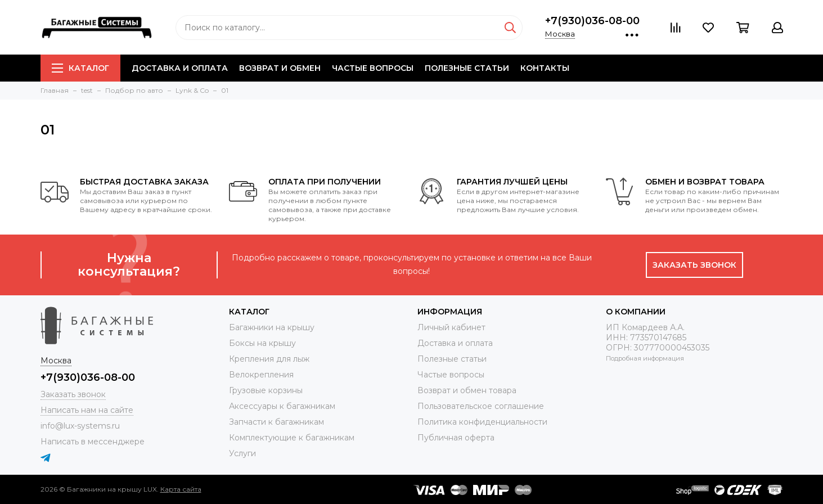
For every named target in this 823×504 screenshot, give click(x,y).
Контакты (545, 68)
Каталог (80, 68)
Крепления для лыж (269, 359)
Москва (560, 34)
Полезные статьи (467, 68)
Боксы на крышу (262, 343)
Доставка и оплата (180, 68)
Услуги (242, 453)
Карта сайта (181, 489)
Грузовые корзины (266, 390)
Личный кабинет (451, 327)
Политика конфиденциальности (482, 422)
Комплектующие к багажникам (292, 438)
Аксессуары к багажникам (282, 406)
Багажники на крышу (272, 327)
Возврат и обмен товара (467, 390)
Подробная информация (645, 358)
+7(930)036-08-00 (592, 21)
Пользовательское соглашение (481, 406)
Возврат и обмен (280, 68)
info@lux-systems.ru (80, 426)
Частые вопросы (373, 68)
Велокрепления (261, 375)
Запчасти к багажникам (276, 422)
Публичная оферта (456, 438)
